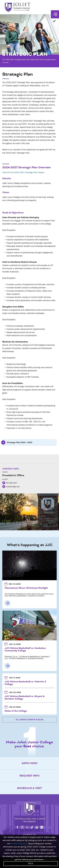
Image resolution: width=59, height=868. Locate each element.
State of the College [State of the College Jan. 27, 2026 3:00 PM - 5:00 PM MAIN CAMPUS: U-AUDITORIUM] (16, 711)
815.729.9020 (30, 822)
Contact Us (30, 834)
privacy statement (19, 844)
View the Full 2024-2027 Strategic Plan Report (23, 172)
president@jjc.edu (13, 486)
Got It (31, 864)
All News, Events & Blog (29, 720)
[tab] (29, 442)
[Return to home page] (29, 811)
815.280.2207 (11, 483)
